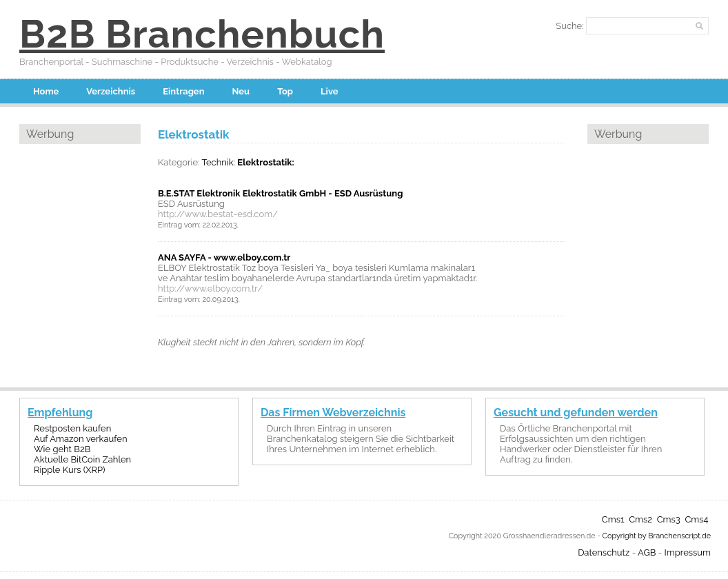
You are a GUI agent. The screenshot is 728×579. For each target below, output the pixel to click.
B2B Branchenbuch (202, 34)
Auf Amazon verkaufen (80, 439)
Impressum (688, 552)
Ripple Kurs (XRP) (70, 470)
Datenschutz (604, 552)
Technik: (218, 162)
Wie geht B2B (62, 449)
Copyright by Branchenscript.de (657, 536)
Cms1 (613, 519)
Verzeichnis (111, 91)
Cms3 (669, 519)
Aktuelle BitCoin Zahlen (82, 459)
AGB (647, 552)
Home (46, 91)
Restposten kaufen (72, 428)
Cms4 (696, 519)
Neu (241, 91)
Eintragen (183, 91)
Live (330, 91)
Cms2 (640, 519)
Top (285, 91)
